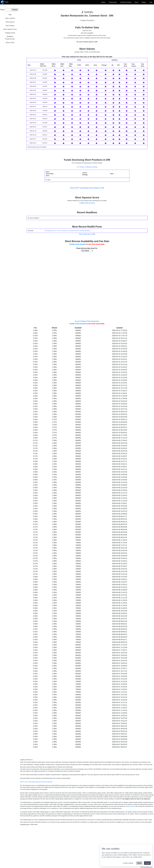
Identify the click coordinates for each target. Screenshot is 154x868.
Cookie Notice (137, 857)
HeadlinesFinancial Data (10, 38)
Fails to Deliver (10, 18)
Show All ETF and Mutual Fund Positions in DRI (87, 228)
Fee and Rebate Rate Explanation (87, 362)
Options (103, 2)
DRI (10, 15)
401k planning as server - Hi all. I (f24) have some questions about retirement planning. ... (68, 271)
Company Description (87, 20)
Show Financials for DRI (87, 274)
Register (144, 2)
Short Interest (10, 22)
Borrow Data (10, 42)
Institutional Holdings (126, 2)
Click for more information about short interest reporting (36, 822)
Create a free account (87, 243)
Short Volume (10, 26)
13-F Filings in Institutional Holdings (87, 207)
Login (151, 2)
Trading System (113, 2)
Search (136, 2)
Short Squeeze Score (10, 29)
